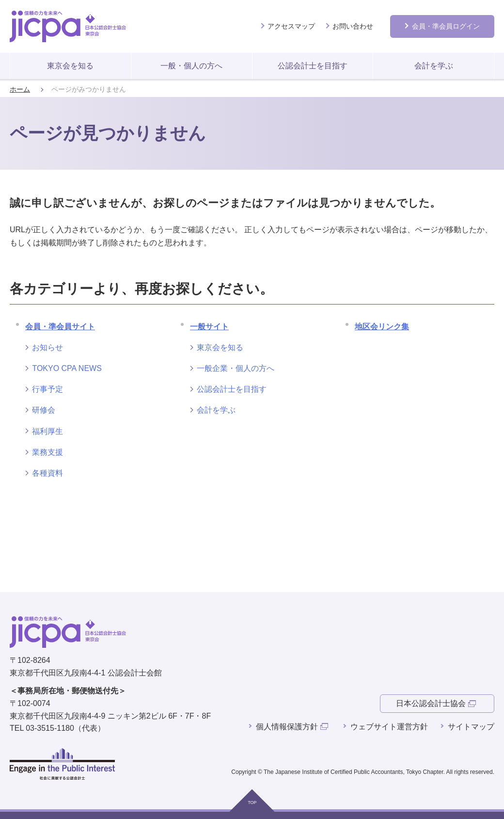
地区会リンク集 (382, 327)
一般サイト (209, 327)
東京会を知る (70, 66)
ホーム (20, 89)
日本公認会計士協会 (431, 703)
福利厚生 (47, 431)
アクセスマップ (291, 26)
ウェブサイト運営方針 (389, 727)
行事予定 (47, 389)
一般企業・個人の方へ (236, 368)
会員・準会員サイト (60, 327)
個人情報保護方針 (287, 727)
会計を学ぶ (434, 66)
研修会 (44, 410)
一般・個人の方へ (191, 66)
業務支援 (47, 452)
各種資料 (47, 473)
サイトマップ (471, 727)
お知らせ (47, 347)
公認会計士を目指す (313, 66)
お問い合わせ (353, 26)
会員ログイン (446, 26)
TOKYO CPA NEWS (67, 368)
